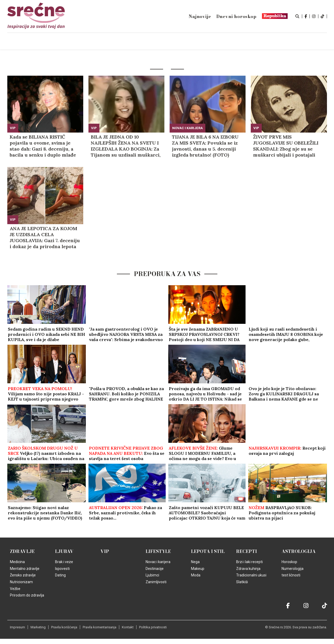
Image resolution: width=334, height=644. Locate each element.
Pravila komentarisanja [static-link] (100, 627)
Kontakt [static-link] (128, 627)
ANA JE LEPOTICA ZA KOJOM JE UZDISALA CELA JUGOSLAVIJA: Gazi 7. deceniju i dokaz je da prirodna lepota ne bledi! (45, 237)
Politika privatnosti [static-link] (153, 627)
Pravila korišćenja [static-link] (64, 627)
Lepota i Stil (208, 551)
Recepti (247, 551)
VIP (13, 128)
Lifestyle (158, 551)
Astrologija (299, 551)
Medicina (17, 562)
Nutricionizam (21, 582)
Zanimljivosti (156, 582)
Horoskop (289, 562)
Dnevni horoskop (236, 16)
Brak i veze (64, 562)
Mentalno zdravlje (25, 569)
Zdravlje (22, 551)
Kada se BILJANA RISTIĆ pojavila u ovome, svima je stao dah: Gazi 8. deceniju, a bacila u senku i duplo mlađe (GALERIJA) (43, 146)
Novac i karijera (187, 128)
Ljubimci (152, 575)
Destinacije (155, 569)
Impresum (17, 627)
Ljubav (64, 551)
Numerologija (293, 569)
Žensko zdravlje (23, 575)
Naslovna (52, 41)
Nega (195, 562)
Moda (196, 575)
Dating (60, 575)
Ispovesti (62, 569)
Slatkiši (242, 582)
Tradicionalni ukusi (251, 575)
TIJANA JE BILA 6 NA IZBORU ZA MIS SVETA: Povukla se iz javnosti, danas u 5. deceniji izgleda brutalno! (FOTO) (205, 146)
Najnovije (200, 16)
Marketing (38, 627)
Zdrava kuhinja (248, 569)
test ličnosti (291, 575)
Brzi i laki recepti (249, 562)
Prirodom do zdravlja (27, 595)
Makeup (198, 569)
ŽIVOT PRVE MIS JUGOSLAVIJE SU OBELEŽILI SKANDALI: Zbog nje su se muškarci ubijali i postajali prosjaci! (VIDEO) (286, 146)
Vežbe (15, 589)
